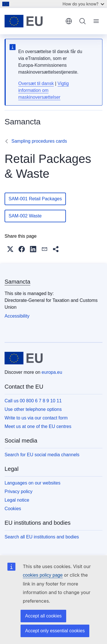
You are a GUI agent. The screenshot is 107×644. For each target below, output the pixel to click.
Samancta (17, 282)
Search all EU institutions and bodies (42, 537)
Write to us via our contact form (36, 418)
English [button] (69, 21)
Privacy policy (19, 491)
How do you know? (83, 4)
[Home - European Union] (33, 21)
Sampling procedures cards (39, 141)
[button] (10, 249)
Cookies (13, 509)
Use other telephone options (33, 409)
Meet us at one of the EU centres (38, 426)
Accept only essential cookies (55, 631)
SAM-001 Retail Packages (35, 199)
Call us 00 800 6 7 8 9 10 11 (33, 401)
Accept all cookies (43, 616)
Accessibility (17, 316)
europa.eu (52, 372)
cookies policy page (43, 575)
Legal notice (17, 500)
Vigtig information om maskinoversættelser (44, 90)
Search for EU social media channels (42, 455)
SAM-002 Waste (35, 216)
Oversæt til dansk (36, 83)
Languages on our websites (33, 483)
